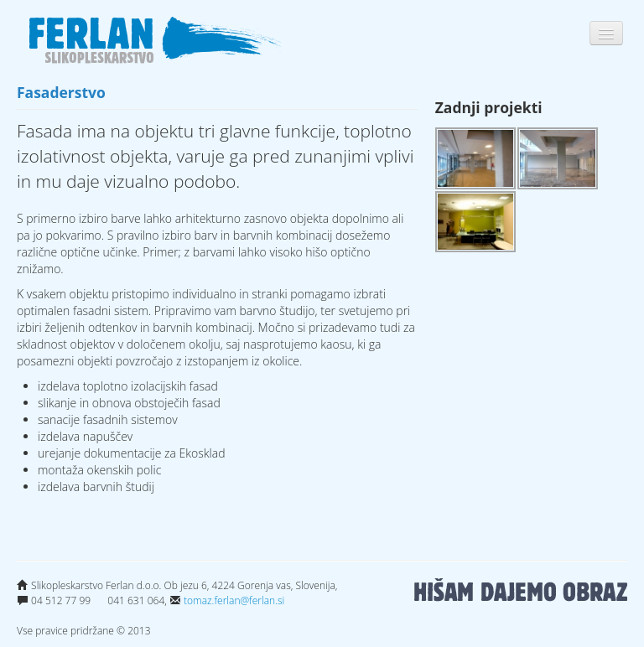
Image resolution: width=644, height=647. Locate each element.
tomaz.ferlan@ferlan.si (234, 600)
